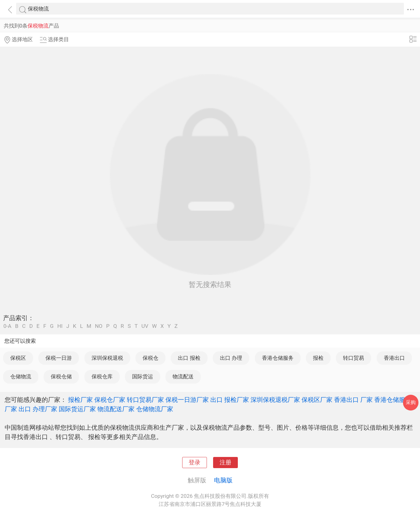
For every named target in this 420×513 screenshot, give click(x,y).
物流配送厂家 (116, 409)
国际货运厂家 (77, 409)
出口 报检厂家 (230, 400)
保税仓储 (61, 376)
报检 (318, 358)
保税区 (18, 358)
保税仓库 (102, 376)
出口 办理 (231, 358)
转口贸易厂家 (145, 400)
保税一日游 (59, 358)
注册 (225, 463)
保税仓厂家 (110, 400)
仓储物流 (21, 376)
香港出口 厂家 (353, 400)
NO (99, 326)
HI (60, 326)
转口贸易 (354, 358)
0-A (7, 326)
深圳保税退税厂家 (275, 400)
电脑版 (223, 480)
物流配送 (183, 376)
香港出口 (394, 358)
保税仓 (150, 358)
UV (145, 326)
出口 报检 (189, 358)
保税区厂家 (317, 400)
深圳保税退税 (107, 358)
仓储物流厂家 (155, 409)
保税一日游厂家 (187, 400)
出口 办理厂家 (38, 409)
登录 (195, 463)
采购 (411, 402)
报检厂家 (80, 400)
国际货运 (143, 376)
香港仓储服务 (278, 358)
